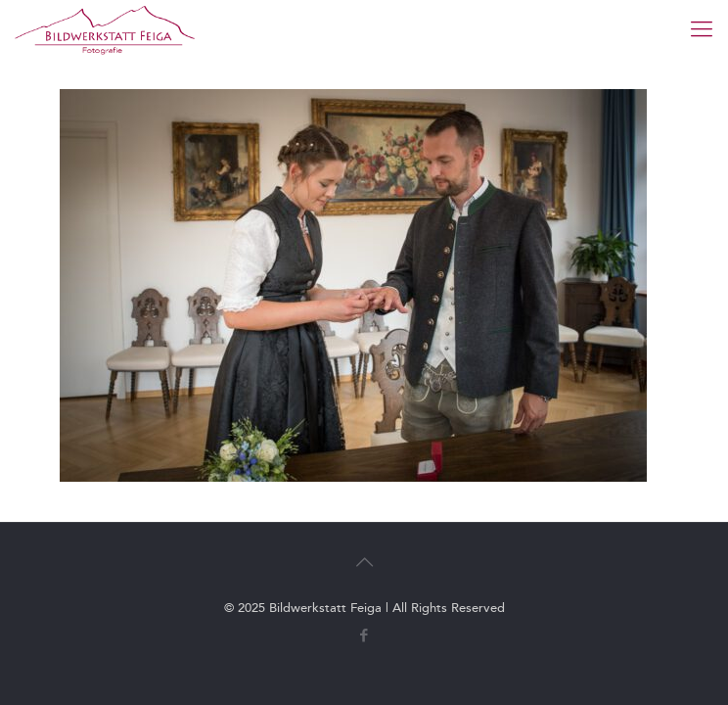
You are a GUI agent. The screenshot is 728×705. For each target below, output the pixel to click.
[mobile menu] (702, 29)
